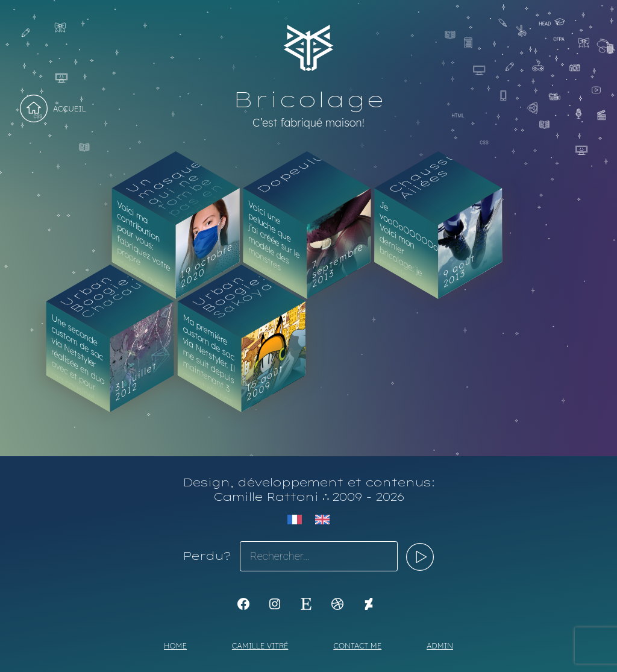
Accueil (70, 108)
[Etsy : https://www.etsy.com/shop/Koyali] (306, 604)
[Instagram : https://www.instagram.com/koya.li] (275, 604)
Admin (440, 645)
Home (175, 645)
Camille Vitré (260, 645)
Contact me (357, 645)
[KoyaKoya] (369, 604)
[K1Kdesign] (243, 604)
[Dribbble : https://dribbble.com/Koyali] (337, 604)
